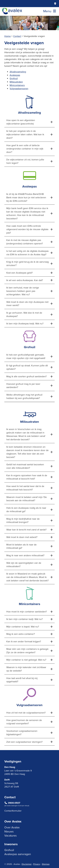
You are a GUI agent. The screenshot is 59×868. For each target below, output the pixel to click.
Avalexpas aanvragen (18, 854)
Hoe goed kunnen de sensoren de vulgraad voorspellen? (24, 734)
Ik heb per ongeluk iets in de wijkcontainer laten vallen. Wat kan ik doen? (25, 147)
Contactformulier (13, 811)
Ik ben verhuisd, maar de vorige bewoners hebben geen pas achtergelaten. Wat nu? (23, 304)
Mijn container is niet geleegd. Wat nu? (26, 672)
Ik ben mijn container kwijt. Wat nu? (24, 632)
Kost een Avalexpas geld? (19, 285)
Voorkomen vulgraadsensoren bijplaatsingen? (22, 745)
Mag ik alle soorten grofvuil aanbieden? (26, 389)
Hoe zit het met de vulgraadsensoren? (26, 725)
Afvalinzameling (18, 72)
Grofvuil (14, 78)
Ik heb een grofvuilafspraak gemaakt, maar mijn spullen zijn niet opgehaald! (26, 369)
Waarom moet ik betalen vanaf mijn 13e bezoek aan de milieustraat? (27, 511)
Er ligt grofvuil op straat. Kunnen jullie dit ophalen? (27, 380)
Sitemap (46, 864)
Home (8, 36)
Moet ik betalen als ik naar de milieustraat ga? (21, 559)
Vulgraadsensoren (19, 88)
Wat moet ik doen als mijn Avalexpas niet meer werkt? (27, 316)
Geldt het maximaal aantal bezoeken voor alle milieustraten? (25, 479)
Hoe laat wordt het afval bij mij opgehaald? (22, 692)
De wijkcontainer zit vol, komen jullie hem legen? (25, 174)
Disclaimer (27, 864)
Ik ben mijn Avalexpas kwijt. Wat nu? (25, 336)
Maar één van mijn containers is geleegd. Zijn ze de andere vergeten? (28, 663)
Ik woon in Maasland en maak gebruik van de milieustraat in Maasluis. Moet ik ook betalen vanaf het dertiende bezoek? (27, 590)
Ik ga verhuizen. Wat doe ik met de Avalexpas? (24, 327)
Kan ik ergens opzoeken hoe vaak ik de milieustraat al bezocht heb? (27, 490)
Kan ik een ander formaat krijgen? (24, 654)
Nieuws (9, 831)
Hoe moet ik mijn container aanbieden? (27, 624)
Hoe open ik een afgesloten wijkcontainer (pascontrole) (21, 134)
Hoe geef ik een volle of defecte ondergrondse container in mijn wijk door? (25, 161)
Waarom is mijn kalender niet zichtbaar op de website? (26, 682)
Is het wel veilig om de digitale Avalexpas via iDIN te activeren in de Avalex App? (27, 265)
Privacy (37, 864)
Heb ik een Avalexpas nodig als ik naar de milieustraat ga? (26, 522)
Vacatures (10, 835)
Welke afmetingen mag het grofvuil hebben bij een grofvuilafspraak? (24, 409)
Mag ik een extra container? (21, 647)
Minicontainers (17, 85)
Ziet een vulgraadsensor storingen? (24, 754)
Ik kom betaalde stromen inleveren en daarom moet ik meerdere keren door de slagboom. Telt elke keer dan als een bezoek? (27, 465)
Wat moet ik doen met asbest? (22, 550)
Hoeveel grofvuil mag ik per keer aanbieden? (23, 398)
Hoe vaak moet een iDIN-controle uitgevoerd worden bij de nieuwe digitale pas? (27, 242)
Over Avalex (12, 827)
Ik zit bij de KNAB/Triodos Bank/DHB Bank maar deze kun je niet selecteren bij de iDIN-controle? (26, 210)
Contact (17, 36)
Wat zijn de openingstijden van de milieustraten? (24, 577)
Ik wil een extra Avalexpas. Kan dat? (25, 293)
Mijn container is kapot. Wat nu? (23, 639)
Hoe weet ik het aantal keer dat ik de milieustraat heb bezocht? (25, 501)
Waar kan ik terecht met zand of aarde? (26, 542)
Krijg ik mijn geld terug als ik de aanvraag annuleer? (28, 276)
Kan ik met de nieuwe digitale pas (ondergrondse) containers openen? (25, 254)
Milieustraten (16, 82)
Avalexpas (15, 75)
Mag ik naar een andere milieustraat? (25, 568)
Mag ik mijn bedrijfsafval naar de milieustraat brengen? (23, 533)
